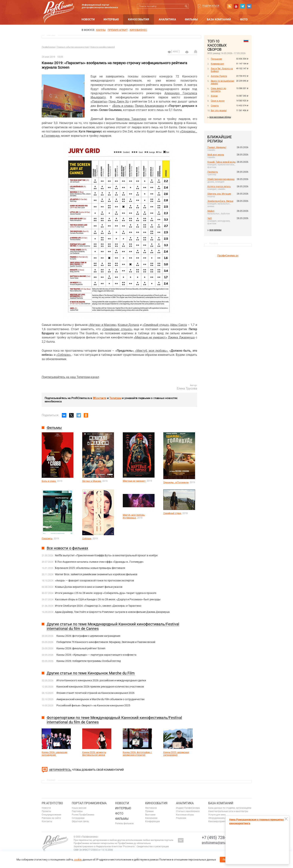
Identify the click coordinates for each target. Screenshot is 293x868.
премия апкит (118, 30)
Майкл (211, 211)
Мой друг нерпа (216, 155)
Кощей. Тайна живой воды (222, 162)
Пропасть (213, 172)
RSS (229, 6)
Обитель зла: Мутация (219, 194)
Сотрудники (78, 818)
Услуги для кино (217, 815)
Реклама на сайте (51, 818)
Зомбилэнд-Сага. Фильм (220, 201)
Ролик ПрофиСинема (83, 815)
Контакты (47, 821)
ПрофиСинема (48, 47)
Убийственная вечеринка (221, 179)
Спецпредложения (51, 815)
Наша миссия (79, 808)
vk (249, 6)
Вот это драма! (219, 111)
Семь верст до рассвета (218, 90)
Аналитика (167, 19)
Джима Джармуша (181, 337)
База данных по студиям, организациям (230, 808)
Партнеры (77, 811)
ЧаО (210, 218)
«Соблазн (63, 355)
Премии (149, 811)
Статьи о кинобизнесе (188, 811)
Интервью (111, 19)
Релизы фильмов (124, 823)
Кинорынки (151, 818)
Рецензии (181, 818)
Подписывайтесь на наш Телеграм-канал (70, 377)
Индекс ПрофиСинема (188, 808)
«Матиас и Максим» (103, 325)
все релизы (215, 230)
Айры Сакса (178, 325)
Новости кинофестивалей (102, 47)
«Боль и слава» (123, 106)
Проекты (46, 811)
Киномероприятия (218, 821)
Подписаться (211, 6)
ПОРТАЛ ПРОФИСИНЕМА (89, 803)
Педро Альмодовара (149, 106)
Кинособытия (139, 19)
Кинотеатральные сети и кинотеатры (228, 811)
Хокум (214, 96)
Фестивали (151, 808)
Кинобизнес (138, 30)
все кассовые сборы (220, 117)
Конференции (152, 821)
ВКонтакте (100, 398)
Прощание (216, 59)
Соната (215, 106)
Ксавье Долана (128, 325)
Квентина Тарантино (131, 119)
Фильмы (191, 19)
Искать (186, 6)
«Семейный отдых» (156, 325)
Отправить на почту (196, 51)
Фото (244, 19)
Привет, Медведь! (217, 147)
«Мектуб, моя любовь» (151, 351)
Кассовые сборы (185, 815)
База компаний (219, 19)
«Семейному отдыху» (117, 329)
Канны (101, 30)
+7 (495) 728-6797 (218, 838)
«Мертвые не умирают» (150, 337)
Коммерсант (218, 64)
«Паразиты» (99, 101)
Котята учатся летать (219, 187)
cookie (78, 860)
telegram (243, 6)
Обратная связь (80, 821)
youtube (236, 6)
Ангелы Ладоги (219, 76)
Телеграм (115, 398)
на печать (187, 52)
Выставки (150, 815)
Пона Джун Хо (119, 101)
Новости (88, 19)
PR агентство (52, 803)
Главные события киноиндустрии (73, 47)
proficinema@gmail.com (218, 843)
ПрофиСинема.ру (228, 256)
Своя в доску (218, 101)
